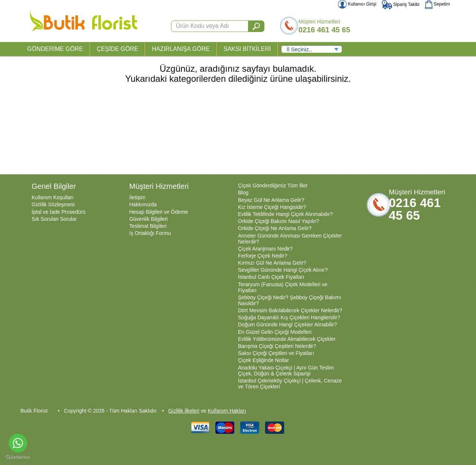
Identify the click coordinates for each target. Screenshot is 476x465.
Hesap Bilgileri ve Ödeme (159, 212)
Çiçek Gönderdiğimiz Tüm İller (273, 185)
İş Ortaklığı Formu (150, 233)
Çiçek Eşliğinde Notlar (263, 360)
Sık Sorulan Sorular (54, 219)
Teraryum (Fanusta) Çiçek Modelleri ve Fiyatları (283, 287)
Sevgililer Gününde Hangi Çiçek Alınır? (283, 270)
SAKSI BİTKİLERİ (247, 49)
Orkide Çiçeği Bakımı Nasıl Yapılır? (279, 221)
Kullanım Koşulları (53, 197)
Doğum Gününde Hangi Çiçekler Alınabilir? (287, 324)
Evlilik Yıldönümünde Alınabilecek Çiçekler (287, 339)
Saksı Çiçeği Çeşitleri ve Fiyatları (276, 353)
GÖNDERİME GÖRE (55, 49)
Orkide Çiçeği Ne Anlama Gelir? (275, 228)
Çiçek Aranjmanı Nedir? (265, 249)
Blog (243, 193)
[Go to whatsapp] (18, 443)
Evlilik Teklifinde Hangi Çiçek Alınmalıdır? (285, 214)
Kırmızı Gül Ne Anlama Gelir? (272, 263)
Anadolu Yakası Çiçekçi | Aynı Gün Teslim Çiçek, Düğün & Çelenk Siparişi (286, 371)
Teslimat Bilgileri (148, 226)
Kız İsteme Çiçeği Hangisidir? (272, 207)
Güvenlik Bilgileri (149, 219)
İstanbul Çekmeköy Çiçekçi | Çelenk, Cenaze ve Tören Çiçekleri (290, 384)
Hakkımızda (143, 204)
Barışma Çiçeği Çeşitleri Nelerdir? (277, 346)
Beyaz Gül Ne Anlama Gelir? (271, 200)
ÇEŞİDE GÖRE (117, 49)
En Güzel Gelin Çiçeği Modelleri (275, 332)
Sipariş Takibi (401, 4)
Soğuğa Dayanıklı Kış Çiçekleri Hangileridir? (289, 317)
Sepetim (438, 4)
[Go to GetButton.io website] (18, 457)
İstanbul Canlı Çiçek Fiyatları (271, 277)
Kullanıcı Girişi (357, 4)
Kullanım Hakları (227, 411)
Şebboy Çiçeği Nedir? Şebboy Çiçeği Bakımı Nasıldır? (290, 300)
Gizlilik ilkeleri (184, 411)
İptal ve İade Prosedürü (59, 212)
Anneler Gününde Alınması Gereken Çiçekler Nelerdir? (290, 239)
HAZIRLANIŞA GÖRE (181, 49)
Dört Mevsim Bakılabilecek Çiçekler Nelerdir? (290, 310)
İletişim (138, 197)
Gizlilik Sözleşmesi (53, 204)
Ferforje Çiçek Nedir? (263, 256)
